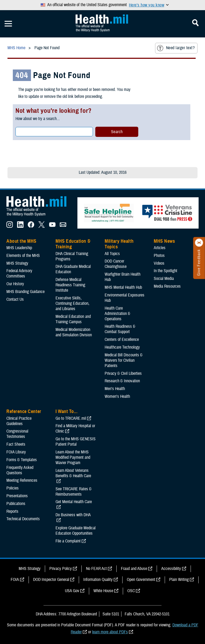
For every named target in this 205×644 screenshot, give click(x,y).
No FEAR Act (96, 569)
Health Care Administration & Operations (117, 314)
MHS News (164, 241)
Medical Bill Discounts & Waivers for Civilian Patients (124, 360)
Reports (12, 511)
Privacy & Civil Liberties (123, 373)
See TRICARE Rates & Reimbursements (74, 492)
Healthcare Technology (122, 347)
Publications (16, 504)
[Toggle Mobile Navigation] (8, 24)
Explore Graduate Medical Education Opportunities (76, 531)
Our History (15, 284)
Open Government (141, 580)
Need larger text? (176, 48)
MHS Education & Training (73, 244)
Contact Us (15, 299)
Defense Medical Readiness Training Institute (70, 285)
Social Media (164, 279)
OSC (131, 591)
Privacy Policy (61, 569)
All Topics (112, 254)
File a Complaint (68, 541)
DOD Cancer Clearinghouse (116, 264)
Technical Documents (23, 519)
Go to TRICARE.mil (71, 418)
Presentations (17, 496)
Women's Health (117, 396)
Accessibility (171, 569)
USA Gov (72, 591)
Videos (159, 263)
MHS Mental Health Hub (123, 287)
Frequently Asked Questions (20, 470)
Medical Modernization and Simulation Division (74, 332)
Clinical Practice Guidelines (19, 421)
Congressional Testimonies (17, 434)
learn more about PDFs (110, 632)
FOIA (15, 580)
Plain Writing (179, 580)
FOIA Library (16, 452)
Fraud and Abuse (134, 569)
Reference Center (24, 411)
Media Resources (167, 286)
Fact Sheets (16, 444)
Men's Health (115, 389)
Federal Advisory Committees (19, 273)
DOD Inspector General (51, 580)
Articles (160, 248)
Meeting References (22, 480)
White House (103, 591)
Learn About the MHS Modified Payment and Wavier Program (73, 457)
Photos (159, 256)
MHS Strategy (17, 263)
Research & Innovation (122, 381)
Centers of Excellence (122, 340)
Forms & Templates (22, 460)
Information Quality (98, 580)
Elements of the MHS (23, 256)
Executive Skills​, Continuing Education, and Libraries (72, 303)
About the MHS (21, 241)
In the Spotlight (165, 271)
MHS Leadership (19, 248)
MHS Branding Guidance (25, 292)
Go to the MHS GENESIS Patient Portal (76, 442)
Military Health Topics (119, 244)
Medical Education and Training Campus (73, 319)
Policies (13, 488)
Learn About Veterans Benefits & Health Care (73, 473)
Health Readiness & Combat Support (120, 329)
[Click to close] (199, 243)
